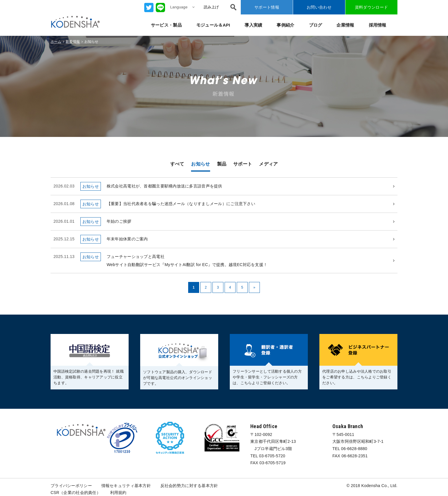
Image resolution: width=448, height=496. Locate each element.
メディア (268, 164)
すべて (177, 164)
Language (182, 7)
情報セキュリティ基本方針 (126, 486)
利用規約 (118, 493)
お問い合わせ (319, 7)
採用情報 (378, 25)
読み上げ (211, 7)
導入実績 (253, 25)
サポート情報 (267, 7)
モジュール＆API (213, 25)
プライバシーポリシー (71, 486)
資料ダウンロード (371, 7)
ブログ (316, 25)
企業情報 (345, 25)
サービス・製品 (166, 25)
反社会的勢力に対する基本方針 (189, 486)
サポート (243, 164)
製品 (222, 164)
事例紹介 (285, 25)
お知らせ (200, 164)
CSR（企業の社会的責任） (76, 493)
